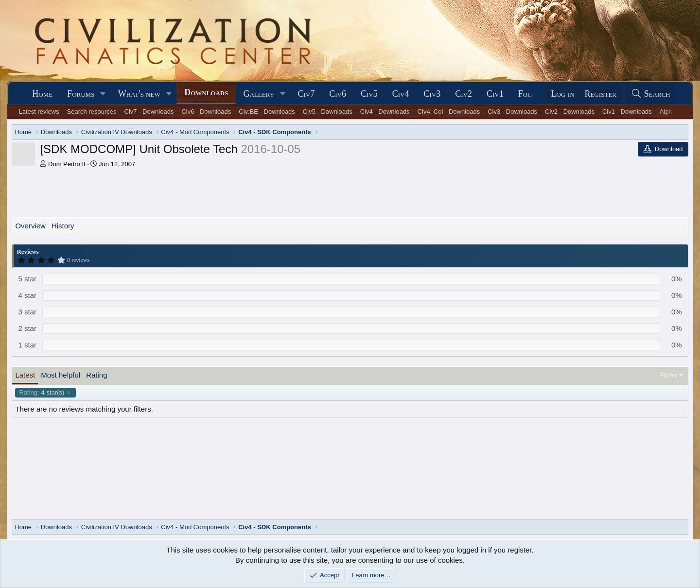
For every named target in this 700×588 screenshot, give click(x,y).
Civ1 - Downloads (627, 112)
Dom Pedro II (67, 164)
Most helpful (61, 375)
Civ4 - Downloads (385, 112)
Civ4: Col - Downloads (449, 112)
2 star (27, 328)
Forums (81, 94)
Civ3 (432, 94)
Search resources (92, 112)
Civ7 (306, 94)
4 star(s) (42, 393)
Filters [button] (669, 375)
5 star (27, 279)
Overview (30, 226)
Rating (96, 375)
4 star (27, 295)
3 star (27, 312)
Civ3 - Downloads (512, 112)
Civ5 (369, 94)
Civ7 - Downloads (149, 112)
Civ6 (338, 94)
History (63, 226)
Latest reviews (39, 112)
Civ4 (401, 94)
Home (42, 94)
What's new (139, 94)
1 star (27, 345)
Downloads (206, 92)
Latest (25, 375)
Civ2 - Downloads (570, 112)
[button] (103, 94)
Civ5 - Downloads (328, 112)
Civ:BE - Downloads (267, 112)
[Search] (650, 94)
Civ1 (495, 94)
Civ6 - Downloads (206, 112)
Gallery (259, 94)
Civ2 (464, 94)
